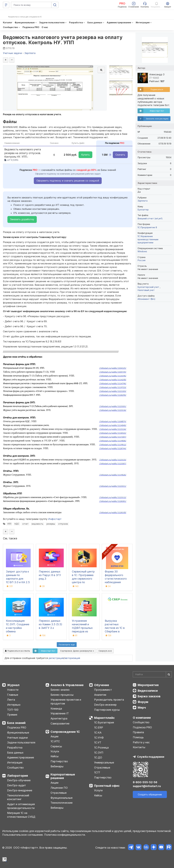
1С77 (97, 772)
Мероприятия (148, 685)
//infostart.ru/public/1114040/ (113, 425)
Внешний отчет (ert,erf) (150, 218)
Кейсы (55, 756)
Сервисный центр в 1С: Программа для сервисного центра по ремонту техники (83, 579)
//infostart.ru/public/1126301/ (113, 501)
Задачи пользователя (21, 742)
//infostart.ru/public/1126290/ (113, 395)
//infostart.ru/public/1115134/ (113, 429)
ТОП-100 (13, 710)
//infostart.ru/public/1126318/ (113, 512)
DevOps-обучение (19, 780)
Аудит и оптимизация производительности (21, 806)
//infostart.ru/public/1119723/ (113, 387)
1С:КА (98, 733)
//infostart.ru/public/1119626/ (113, 475)
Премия (12, 715)
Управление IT (60, 713)
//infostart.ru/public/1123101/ (113, 406)
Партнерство (59, 761)
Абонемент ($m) (146, 299)
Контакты (139, 747)
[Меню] (6, 5)
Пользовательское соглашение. (23, 835)
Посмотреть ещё (67, 645)
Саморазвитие (60, 724)
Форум (143, 702)
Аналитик (100, 695)
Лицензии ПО (59, 788)
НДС (17, 524)
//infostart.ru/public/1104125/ (113, 368)
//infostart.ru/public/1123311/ (113, 486)
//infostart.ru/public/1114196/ (113, 376)
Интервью (14, 705)
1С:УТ (98, 742)
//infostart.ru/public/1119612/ (113, 445)
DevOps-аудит (17, 785)
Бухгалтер (143, 210)
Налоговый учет (146, 290)
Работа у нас (141, 742)
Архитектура (59, 718)
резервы (51, 524)
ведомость (37, 524)
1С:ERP (99, 728)
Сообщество (15, 768)
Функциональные (18, 733)
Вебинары (57, 766)
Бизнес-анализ (60, 690)
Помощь (138, 737)
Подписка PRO (17, 728)
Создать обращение (150, 794)
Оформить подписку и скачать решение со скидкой (68, 181)
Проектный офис (107, 786)
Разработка (15, 748)
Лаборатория (17, 776)
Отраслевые (59, 793)
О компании (142, 718)
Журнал (13, 685)
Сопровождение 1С (65, 732)
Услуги (55, 751)
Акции (54, 736)
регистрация (56, 658)
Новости (13, 690)
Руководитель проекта (109, 700)
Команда (56, 709)
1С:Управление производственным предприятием (148, 239)
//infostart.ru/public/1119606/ (113, 441)
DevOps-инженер (105, 705)
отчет (25, 524)
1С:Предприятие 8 (147, 227)
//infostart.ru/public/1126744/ (113, 448)
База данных (15, 753)
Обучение (102, 685)
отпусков (63, 524)
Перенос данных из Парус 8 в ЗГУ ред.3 (50, 575)
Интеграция (15, 763)
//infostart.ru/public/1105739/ (113, 372)
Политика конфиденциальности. (65, 835)
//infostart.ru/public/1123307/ (113, 464)
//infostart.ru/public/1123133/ (113, 460)
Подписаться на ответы (17, 651)
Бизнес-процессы (62, 695)
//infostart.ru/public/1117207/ (113, 437)
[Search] (152, 674)
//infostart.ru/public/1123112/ (113, 497)
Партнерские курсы (107, 710)
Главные (13, 695)
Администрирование (21, 757)
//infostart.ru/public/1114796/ (113, 383)
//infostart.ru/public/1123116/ (113, 410)
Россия (141, 260)
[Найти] (169, 674)
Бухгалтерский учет (149, 287)
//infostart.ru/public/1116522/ (113, 433)
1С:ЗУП (99, 753)
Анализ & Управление (67, 685)
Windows (142, 251)
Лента (11, 700)
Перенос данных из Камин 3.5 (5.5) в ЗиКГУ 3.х (51, 624)
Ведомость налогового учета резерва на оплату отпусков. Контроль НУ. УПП (63, 40)
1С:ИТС (55, 741)
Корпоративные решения (63, 776)
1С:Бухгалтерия (104, 722)
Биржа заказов (149, 696)
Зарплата (143, 201)
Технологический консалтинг (18, 797)
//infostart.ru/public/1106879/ (113, 421)
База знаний (16, 723)
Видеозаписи (148, 691)
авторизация (72, 658)
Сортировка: (77, 651)
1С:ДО (98, 757)
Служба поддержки (151, 757)
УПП (9, 524)
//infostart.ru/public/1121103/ (113, 391)
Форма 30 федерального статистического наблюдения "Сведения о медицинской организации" (116, 582)
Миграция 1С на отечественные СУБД (21, 815)
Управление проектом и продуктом (66, 702)
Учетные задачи (17, 738)
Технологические (62, 803)
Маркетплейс (104, 718)
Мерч (142, 708)
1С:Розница (101, 748)
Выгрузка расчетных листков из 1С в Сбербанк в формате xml (115, 628)
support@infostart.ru (147, 786)
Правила (138, 732)
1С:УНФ (99, 738)
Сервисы (56, 746)
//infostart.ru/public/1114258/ (113, 380)
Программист (103, 690)
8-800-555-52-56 (145, 782)
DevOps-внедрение (20, 790)
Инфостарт (55, 519)
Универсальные (104, 763)
